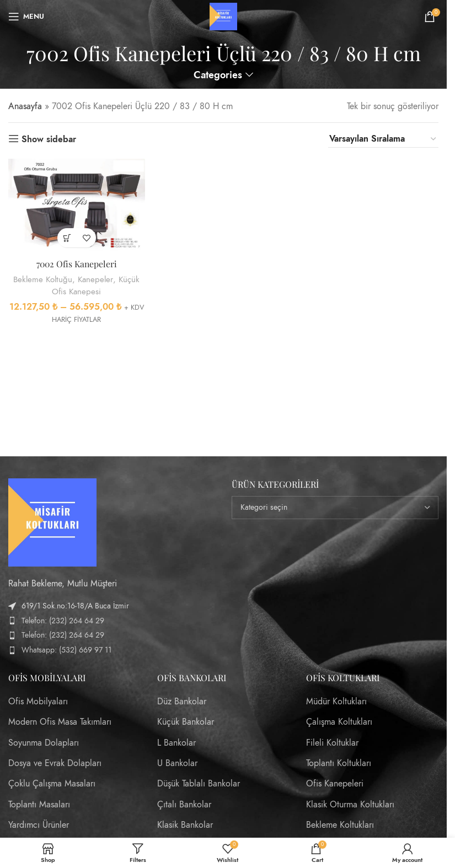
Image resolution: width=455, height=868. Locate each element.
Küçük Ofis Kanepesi (96, 285)
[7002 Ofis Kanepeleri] (76, 206)
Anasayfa (25, 106)
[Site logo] (223, 16)
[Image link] (52, 521)
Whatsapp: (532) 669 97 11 (66, 650)
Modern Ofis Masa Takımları (60, 722)
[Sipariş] (383, 139)
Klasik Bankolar (185, 825)
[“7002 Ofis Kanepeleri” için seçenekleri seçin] (66, 238)
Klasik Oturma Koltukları (350, 805)
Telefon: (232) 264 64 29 (63, 621)
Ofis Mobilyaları (38, 702)
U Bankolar (177, 763)
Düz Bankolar (182, 702)
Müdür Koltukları (336, 702)
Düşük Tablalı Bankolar (199, 784)
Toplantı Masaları (39, 805)
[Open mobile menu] (26, 17)
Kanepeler (96, 279)
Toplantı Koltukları (339, 763)
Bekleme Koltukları (340, 825)
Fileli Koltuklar (332, 743)
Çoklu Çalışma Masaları (52, 784)
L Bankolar (176, 743)
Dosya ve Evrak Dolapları (55, 763)
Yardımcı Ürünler (39, 825)
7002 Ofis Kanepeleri (76, 264)
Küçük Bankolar (186, 722)
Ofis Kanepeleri (335, 784)
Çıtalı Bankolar (184, 805)
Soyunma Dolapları (44, 743)
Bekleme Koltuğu (42, 279)
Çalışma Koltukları (339, 722)
